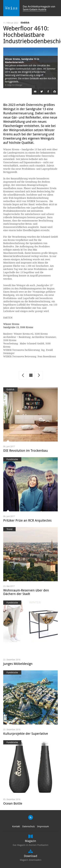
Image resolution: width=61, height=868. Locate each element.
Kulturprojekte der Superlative (26, 734)
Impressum (43, 826)
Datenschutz (29, 826)
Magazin (30, 841)
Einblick (25, 23)
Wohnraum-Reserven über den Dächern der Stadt (26, 592)
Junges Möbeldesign (18, 664)
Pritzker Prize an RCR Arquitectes (27, 520)
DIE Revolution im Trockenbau (26, 450)
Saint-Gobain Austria (35, 9)
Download (31, 856)
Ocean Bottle (13, 803)
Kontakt (16, 826)
